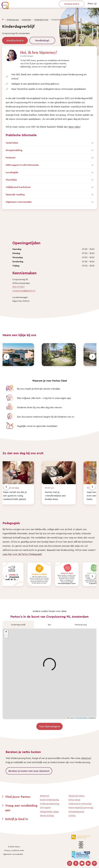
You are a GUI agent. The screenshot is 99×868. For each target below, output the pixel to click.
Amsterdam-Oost (41, 19)
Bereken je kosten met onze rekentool (29, 771)
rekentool (86, 758)
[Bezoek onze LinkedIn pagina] (88, 863)
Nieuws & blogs (47, 815)
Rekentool (45, 796)
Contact (72, 815)
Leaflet (70, 718)
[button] (6, 632)
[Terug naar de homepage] (4, 4)
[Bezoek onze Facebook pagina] (76, 863)
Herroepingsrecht (76, 811)
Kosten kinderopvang (49, 800)
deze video (74, 127)
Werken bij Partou (76, 796)
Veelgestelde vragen (49, 811)
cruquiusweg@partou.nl (24, 290)
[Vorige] (6, 357)
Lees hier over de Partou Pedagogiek (22, 554)
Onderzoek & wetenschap (80, 804)
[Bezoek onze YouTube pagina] (82, 863)
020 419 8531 (18, 287)
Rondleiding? (42, 40)
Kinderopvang (13, 19)
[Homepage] (3, 19)
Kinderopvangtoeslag (50, 804)
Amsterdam (26, 19)
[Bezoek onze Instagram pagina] (70, 863)
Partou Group (74, 800)
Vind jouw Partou (18, 797)
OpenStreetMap (82, 718)
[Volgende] (92, 357)
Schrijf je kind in (15, 40)
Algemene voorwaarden (13, 854)
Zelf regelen (45, 807)
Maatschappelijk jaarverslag (81, 807)
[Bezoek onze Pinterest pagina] (94, 863)
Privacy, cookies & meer (14, 850)
